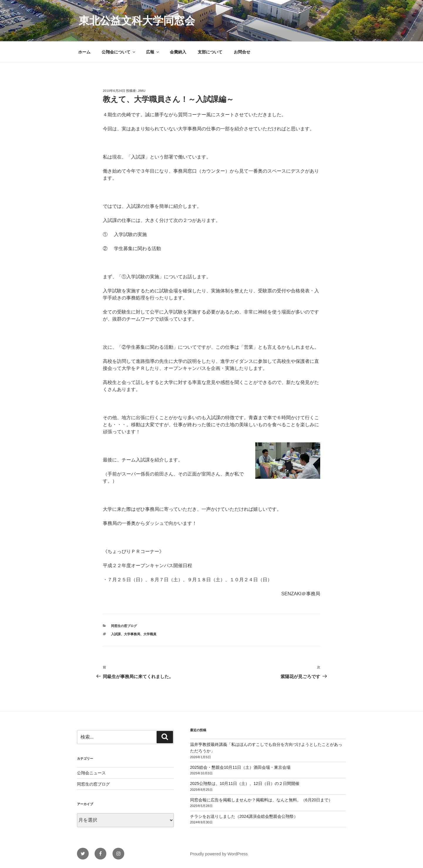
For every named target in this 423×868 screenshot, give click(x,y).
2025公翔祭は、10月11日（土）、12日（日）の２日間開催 (245, 783)
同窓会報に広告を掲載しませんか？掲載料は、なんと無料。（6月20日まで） (261, 800)
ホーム (84, 52)
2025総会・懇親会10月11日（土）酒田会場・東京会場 (240, 767)
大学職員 (150, 634)
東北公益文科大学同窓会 (137, 21)
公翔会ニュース (91, 773)
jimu (142, 91)
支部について (210, 52)
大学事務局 (132, 634)
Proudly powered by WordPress (219, 854)
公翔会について (119, 52)
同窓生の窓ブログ (124, 626)
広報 (153, 52)
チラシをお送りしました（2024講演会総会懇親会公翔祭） (244, 816)
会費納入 (178, 52)
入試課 (116, 634)
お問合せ (242, 52)
